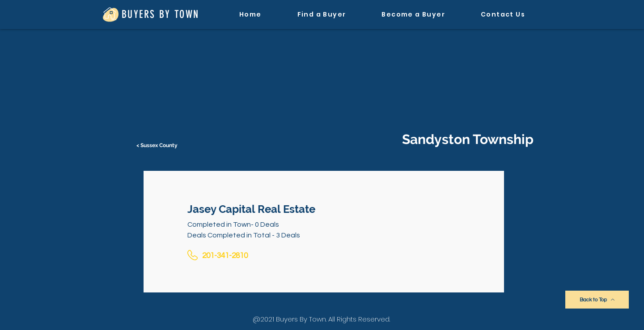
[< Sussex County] (158, 145)
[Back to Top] (597, 300)
